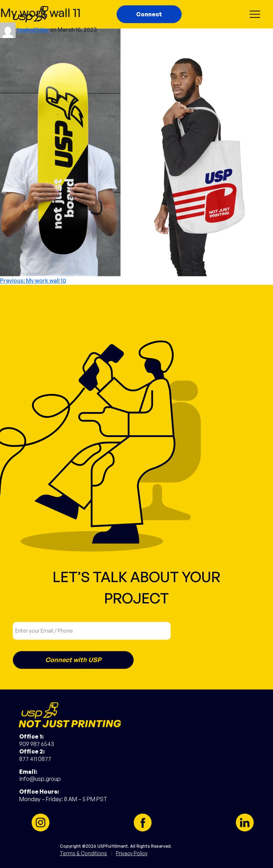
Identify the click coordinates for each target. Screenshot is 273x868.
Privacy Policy (132, 853)
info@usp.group (40, 779)
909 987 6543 (37, 744)
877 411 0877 (35, 759)
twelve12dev (33, 30)
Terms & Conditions (83, 853)
